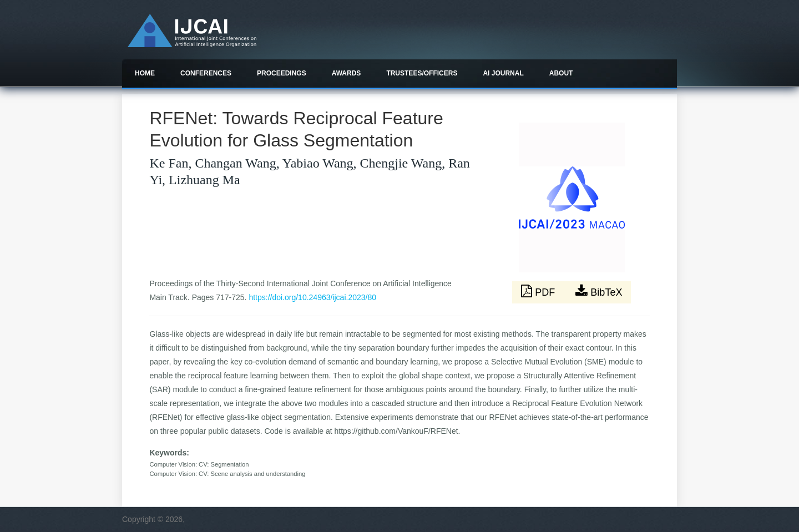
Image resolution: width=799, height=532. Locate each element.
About (561, 73)
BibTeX (599, 291)
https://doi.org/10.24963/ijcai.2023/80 (312, 297)
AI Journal (503, 73)
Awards (347, 73)
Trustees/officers (422, 73)
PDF (539, 291)
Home (145, 73)
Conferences (206, 73)
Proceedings (282, 73)
